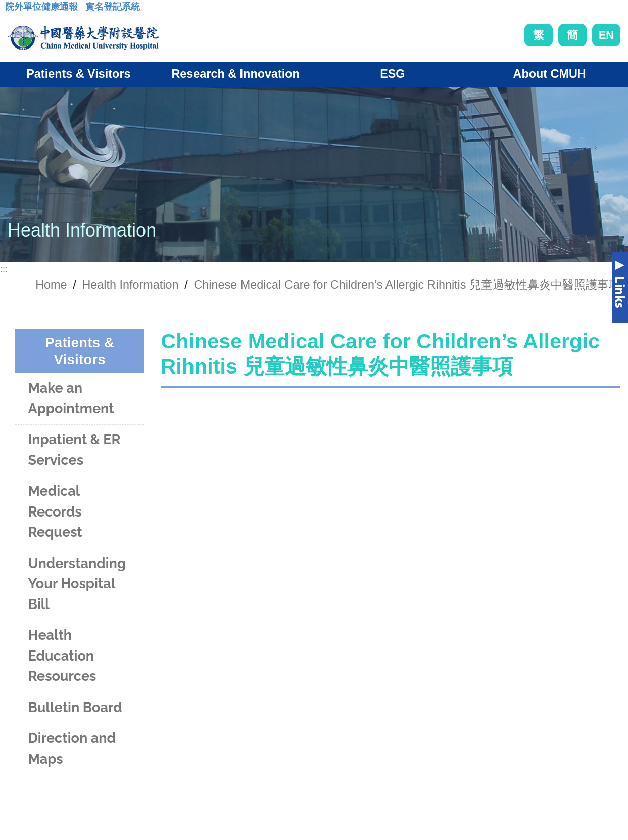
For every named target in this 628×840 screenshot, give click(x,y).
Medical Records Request (55, 511)
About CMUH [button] (550, 74)
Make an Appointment (71, 398)
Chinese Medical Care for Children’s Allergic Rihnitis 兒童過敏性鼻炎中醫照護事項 (407, 285)
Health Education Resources (62, 656)
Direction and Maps (72, 749)
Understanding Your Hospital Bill (77, 584)
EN (606, 35)
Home (51, 285)
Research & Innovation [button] (235, 74)
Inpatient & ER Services (75, 450)
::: (13, 10)
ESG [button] (392, 74)
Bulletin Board (75, 707)
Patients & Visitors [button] (78, 74)
